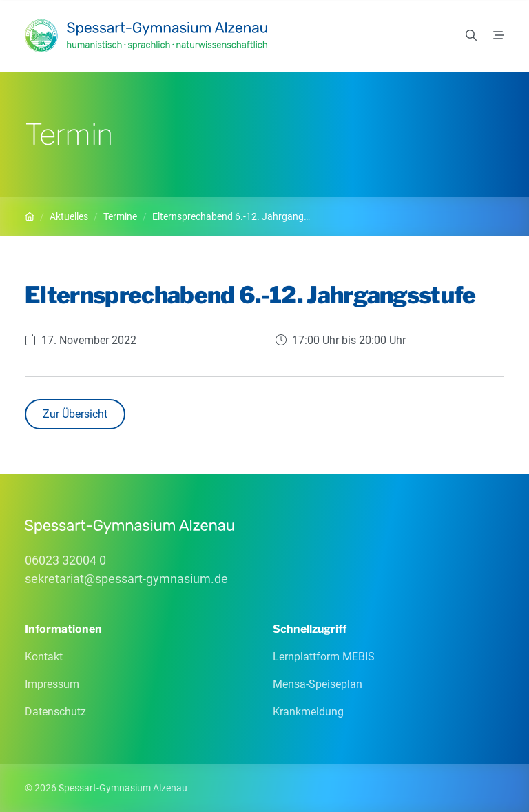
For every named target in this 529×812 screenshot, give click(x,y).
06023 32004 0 (65, 560)
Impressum (52, 684)
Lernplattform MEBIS (324, 657)
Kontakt (44, 657)
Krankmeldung (308, 712)
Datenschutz (55, 712)
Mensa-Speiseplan (318, 684)
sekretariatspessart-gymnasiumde (126, 579)
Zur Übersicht (75, 414)
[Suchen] (471, 36)
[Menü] (499, 36)
